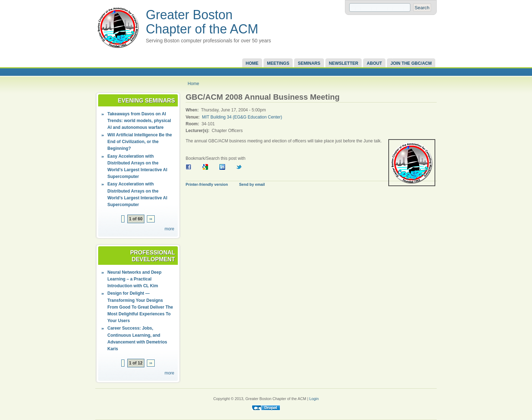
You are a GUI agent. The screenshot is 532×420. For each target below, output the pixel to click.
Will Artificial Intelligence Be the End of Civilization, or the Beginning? (140, 142)
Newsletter (344, 63)
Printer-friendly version (207, 184)
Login (314, 399)
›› (151, 219)
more (169, 229)
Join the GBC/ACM (411, 63)
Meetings (278, 63)
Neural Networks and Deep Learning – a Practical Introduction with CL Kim (134, 279)
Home (252, 63)
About (374, 63)
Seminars (309, 63)
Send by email (252, 184)
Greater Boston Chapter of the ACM (202, 22)
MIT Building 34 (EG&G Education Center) (242, 117)
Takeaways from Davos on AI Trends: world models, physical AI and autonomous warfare (139, 121)
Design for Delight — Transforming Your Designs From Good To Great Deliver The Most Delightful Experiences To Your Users (140, 307)
